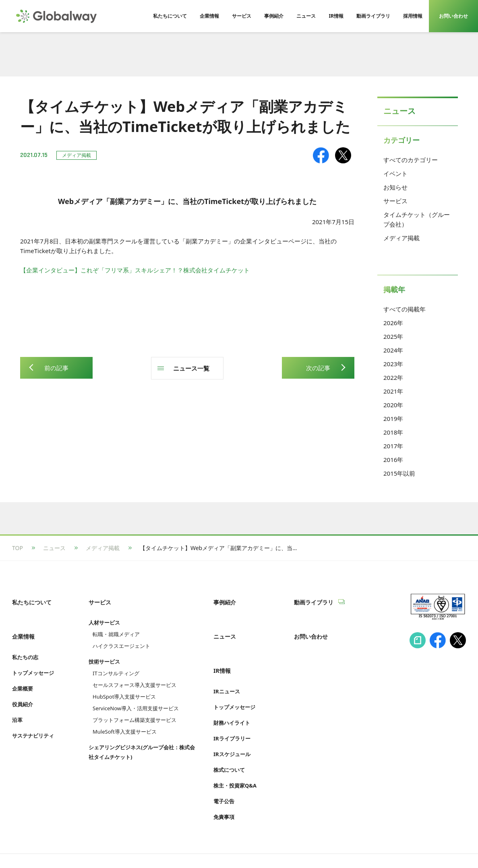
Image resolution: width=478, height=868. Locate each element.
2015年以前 (399, 473)
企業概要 (23, 670)
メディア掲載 (401, 238)
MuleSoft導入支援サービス (125, 722)
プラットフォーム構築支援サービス (135, 711)
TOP (18, 548)
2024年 (393, 350)
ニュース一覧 (191, 368)
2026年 (393, 323)
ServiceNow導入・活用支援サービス (136, 699)
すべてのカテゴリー (411, 160)
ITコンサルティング (116, 664)
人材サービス (104, 613)
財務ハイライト (232, 695)
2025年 (393, 336)
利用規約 (186, 846)
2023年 (393, 364)
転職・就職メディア (116, 625)
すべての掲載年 (405, 309)
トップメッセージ (33, 654)
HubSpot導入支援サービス (124, 687)
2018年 (393, 432)
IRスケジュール (232, 726)
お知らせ (395, 187)
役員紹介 (23, 686)
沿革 (17, 701)
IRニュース (227, 664)
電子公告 (224, 773)
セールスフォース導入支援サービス (135, 676)
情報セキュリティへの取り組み (52, 846)
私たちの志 (25, 639)
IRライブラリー (232, 711)
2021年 (393, 391)
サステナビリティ (33, 717)
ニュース (54, 548)
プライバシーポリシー (133, 846)
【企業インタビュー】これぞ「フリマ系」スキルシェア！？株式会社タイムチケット (135, 270)
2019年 (393, 419)
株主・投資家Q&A (235, 758)
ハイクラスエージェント (121, 637)
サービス (395, 201)
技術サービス (104, 652)
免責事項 (224, 789)
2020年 (393, 405)
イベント (395, 173)
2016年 (393, 460)
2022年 (393, 377)
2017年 (393, 446)
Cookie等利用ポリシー (239, 846)
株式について (229, 742)
